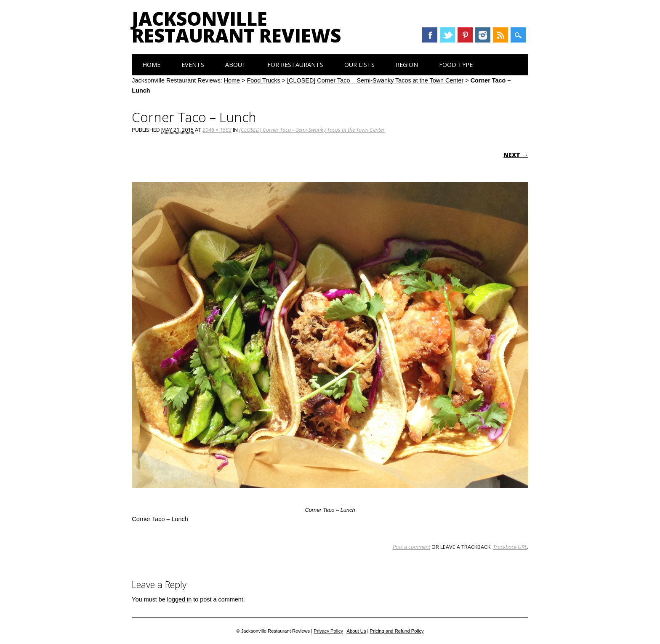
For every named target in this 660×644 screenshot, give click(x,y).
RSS (500, 35)
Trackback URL (510, 547)
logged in (179, 599)
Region (407, 65)
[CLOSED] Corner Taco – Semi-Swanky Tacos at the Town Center (375, 80)
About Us (356, 631)
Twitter (447, 35)
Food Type (456, 65)
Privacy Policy (328, 631)
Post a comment (411, 547)
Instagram (483, 35)
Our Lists (359, 65)
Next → (516, 155)
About (236, 65)
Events (193, 65)
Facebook (430, 35)
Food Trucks (264, 80)
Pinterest (465, 35)
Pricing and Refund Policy (397, 631)
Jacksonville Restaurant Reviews (236, 27)
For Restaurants (295, 65)
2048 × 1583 (217, 130)
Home (151, 65)
